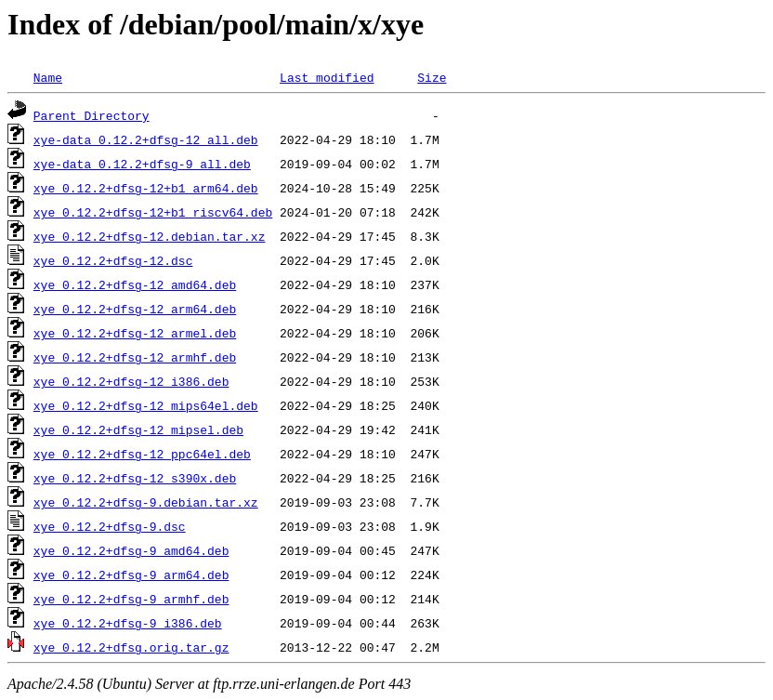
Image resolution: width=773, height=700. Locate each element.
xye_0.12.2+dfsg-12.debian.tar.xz (150, 236)
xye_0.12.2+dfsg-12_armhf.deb (135, 357)
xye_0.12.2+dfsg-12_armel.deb (135, 333)
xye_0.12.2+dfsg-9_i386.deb (128, 623)
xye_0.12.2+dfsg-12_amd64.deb (135, 284)
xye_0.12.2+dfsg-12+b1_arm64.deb (146, 188)
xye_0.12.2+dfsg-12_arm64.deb (135, 309)
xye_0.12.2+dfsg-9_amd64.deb (131, 550)
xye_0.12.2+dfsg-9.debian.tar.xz (146, 502)
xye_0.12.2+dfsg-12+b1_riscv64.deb (153, 212)
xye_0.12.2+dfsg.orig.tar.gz (131, 647)
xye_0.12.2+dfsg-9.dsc (110, 526)
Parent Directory (92, 115)
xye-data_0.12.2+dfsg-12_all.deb (146, 139)
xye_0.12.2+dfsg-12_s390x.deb (135, 478)
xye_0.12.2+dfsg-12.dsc (113, 260)
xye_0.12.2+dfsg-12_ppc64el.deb (142, 454)
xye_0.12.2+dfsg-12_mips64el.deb (146, 405)
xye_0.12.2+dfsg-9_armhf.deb (131, 599)
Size (432, 77)
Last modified (327, 77)
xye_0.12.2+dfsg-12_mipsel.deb (138, 429)
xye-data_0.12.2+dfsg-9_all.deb (142, 164)
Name (48, 77)
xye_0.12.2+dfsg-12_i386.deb (131, 381)
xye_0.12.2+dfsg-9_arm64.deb (131, 575)
